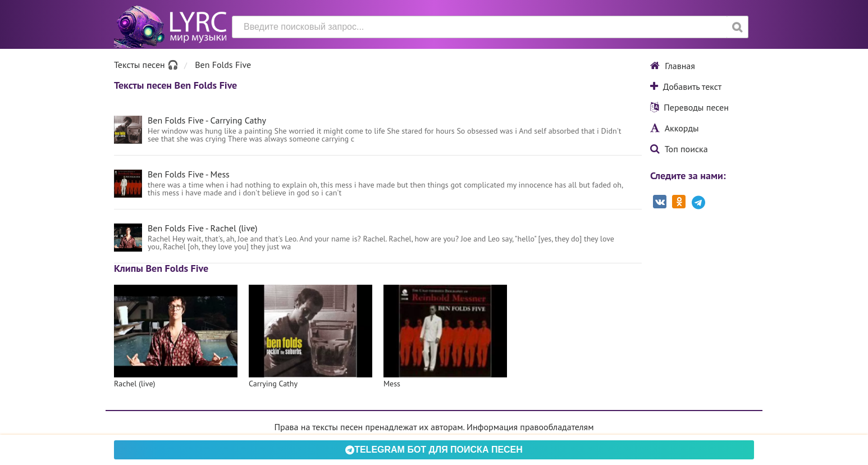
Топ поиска (679, 149)
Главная (673, 66)
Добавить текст (686, 86)
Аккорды (675, 128)
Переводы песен (689, 107)
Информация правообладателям (530, 427)
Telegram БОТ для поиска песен (434, 450)
